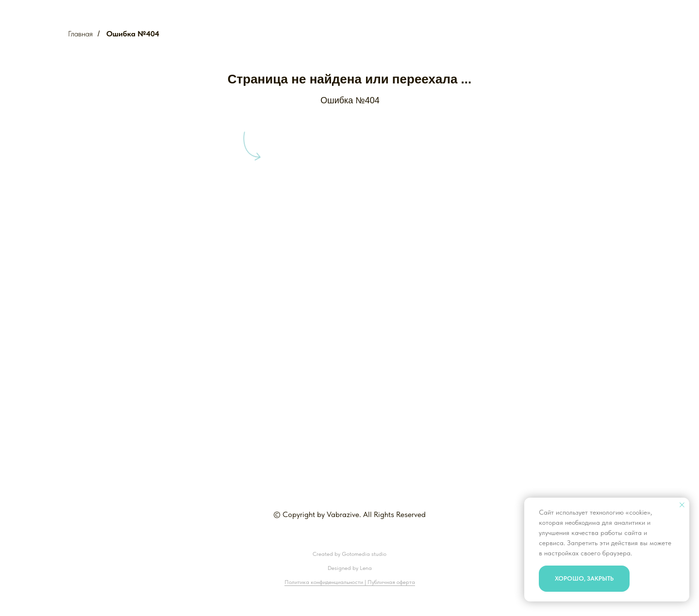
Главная (80, 34)
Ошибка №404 (133, 34)
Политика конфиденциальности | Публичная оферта (350, 582)
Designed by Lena (350, 568)
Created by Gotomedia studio (349, 554)
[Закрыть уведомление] (682, 505)
